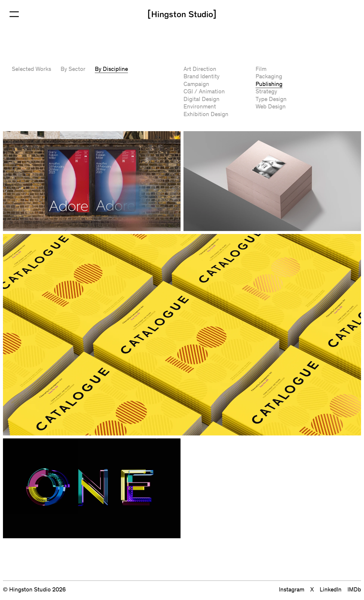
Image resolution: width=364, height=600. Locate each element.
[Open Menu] (14, 14)
